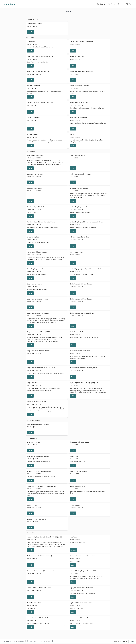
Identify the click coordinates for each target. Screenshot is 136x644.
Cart (129, 4)
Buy (121, 4)
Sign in (101, 4)
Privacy (132, 642)
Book (111, 4)
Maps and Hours (34, 641)
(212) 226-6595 (20, 641)
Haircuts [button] (92, 16)
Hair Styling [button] (84, 16)
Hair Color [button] (63, 16)
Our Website (47, 641)
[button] (47, 30)
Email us (9, 641)
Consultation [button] (46, 16)
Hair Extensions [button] (73, 16)
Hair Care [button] (55, 16)
